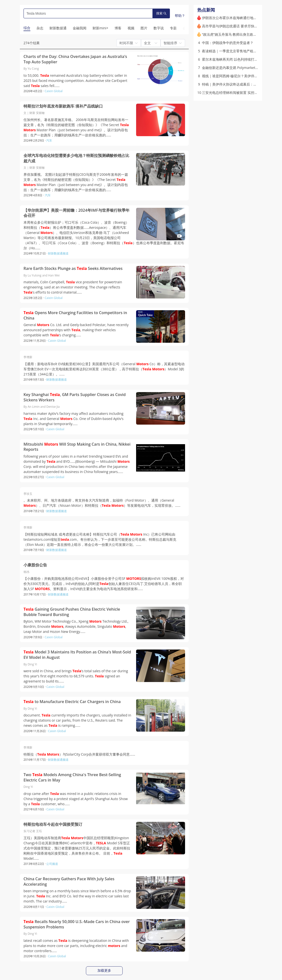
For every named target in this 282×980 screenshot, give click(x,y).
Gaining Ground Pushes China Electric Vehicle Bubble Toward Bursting (72, 612)
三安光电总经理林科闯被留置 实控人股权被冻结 (238, 93)
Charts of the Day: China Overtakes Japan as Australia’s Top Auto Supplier (75, 59)
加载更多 (104, 970)
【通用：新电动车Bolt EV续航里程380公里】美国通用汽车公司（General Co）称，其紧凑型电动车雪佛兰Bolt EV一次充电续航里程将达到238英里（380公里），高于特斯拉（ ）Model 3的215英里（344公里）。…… (104, 369)
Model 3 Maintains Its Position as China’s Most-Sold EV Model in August (77, 655)
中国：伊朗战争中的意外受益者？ (228, 43)
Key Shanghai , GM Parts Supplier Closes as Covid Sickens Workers (75, 397)
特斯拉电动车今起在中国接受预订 (53, 824)
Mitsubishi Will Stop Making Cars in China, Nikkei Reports (77, 447)
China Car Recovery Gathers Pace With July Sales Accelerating (69, 882)
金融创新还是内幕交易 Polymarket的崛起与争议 (239, 68)
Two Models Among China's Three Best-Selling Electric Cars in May (72, 777)
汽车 (49, 140)
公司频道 (52, 864)
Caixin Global (54, 91)
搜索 (161, 13)
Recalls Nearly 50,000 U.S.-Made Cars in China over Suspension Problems (77, 924)
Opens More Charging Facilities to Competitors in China (75, 315)
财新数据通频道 (58, 253)
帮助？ (180, 16)
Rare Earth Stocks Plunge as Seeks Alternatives (73, 269)
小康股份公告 (35, 565)
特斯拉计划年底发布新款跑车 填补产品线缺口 (63, 106)
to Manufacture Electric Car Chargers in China (72, 702)
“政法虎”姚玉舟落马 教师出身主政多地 (231, 34)
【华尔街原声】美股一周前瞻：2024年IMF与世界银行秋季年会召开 (76, 213)
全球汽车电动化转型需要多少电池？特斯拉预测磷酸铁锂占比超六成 (76, 158)
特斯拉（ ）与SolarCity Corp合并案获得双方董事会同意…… (79, 754)
